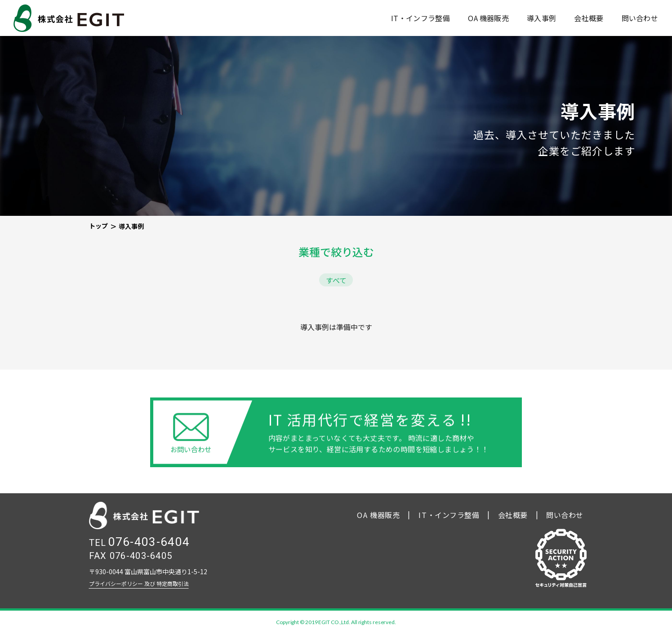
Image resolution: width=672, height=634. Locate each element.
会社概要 (589, 18)
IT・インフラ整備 (421, 18)
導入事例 (541, 18)
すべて (336, 280)
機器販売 (488, 18)
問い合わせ (640, 18)
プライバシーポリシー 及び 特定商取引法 (139, 583)
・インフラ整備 (449, 515)
